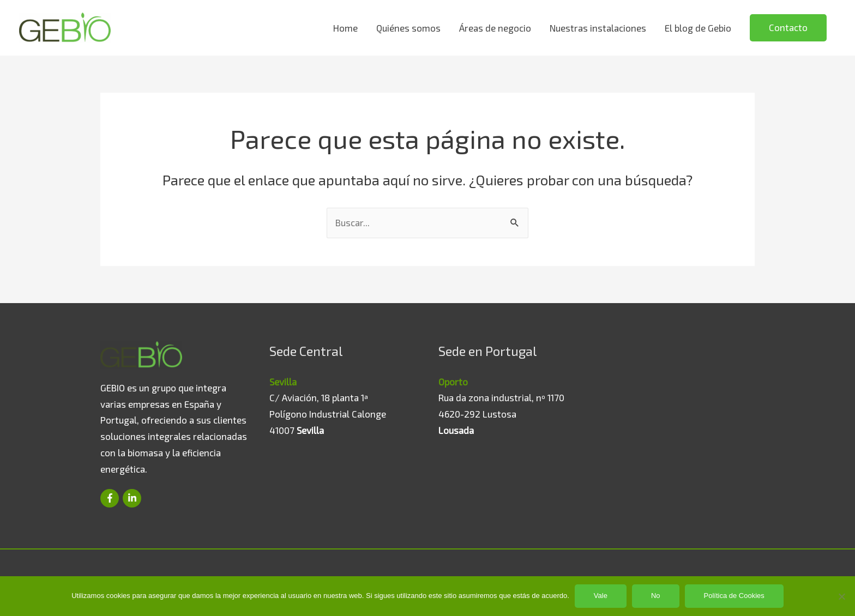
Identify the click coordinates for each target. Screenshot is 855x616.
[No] (841, 596)
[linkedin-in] (132, 498)
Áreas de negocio (495, 28)
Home (345, 28)
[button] (788, 28)
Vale (601, 596)
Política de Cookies (734, 596)
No (656, 596)
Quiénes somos (408, 28)
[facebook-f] (110, 498)
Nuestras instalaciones (598, 28)
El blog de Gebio (698, 28)
